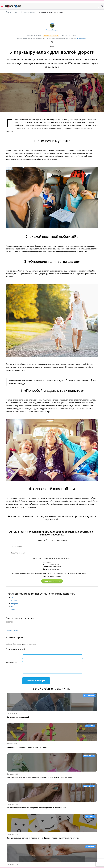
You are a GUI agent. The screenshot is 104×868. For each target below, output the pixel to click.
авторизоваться (81, 39)
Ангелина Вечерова (52, 30)
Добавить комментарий (36, 681)
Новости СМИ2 (12, 631)
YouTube (14, 601)
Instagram (14, 604)
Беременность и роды (52, 565)
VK (12, 607)
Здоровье (52, 563)
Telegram (14, 598)
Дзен (13, 609)
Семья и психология (52, 569)
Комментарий (11, 663)
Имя (8, 656)
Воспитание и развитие (52, 567)
